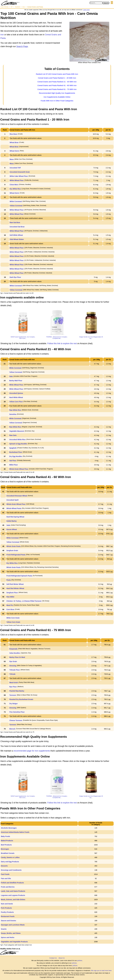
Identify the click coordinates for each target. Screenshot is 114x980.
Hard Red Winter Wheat (15, 588)
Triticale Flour (15, 670)
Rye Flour (13, 687)
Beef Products (6, 845)
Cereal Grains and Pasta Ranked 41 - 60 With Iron (57, 85)
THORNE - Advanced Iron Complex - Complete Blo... (57, 338)
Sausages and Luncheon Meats (13, 925)
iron (2, 35)
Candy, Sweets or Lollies (10, 857)
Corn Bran (10, 609)
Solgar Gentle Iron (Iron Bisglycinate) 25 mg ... (91, 338)
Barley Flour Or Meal (17, 657)
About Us (62, 958)
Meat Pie (10, 605)
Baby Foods (5, 836)
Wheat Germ (14, 151)
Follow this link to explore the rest (62, 343)
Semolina (13, 414)
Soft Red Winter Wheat (15, 584)
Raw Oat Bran (15, 222)
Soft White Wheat (16, 235)
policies (80, 960)
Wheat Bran (14, 142)
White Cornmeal (16, 201)
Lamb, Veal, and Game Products (13, 891)
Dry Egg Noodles (16, 456)
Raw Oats (13, 435)
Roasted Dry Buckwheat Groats (21, 699)
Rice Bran (13, 134)
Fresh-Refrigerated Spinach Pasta (19, 576)
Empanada (13, 649)
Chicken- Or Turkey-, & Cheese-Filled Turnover (24, 601)
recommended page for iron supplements (32, 751)
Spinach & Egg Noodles (18, 444)
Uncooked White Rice (17, 440)
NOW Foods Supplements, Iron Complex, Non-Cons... (23, 338)
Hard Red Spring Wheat (15, 517)
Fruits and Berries (8, 887)
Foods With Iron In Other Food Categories (57, 101)
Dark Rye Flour (15, 277)
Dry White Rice (15, 189)
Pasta (9, 580)
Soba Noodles (15, 653)
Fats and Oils (6, 878)
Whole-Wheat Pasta (14, 508)
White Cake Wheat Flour (19, 176)
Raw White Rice (15, 410)
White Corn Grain (13, 618)
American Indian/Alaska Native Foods (15, 832)
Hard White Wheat (16, 397)
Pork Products (6, 908)
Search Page (22, 46)
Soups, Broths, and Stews (11, 933)
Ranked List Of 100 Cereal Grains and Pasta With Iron (57, 74)
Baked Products (7, 841)
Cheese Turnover (16, 720)
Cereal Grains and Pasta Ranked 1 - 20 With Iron (57, 78)
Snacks (4, 929)
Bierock (12, 729)
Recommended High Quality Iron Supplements (57, 93)
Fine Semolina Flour (17, 712)
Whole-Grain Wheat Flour (19, 469)
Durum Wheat (12, 529)
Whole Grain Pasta (14, 546)
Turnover (13, 695)
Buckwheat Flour (16, 452)
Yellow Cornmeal (16, 206)
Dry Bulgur (14, 704)
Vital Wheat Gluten (17, 239)
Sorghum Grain (12, 550)
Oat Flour (13, 461)
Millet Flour (14, 465)
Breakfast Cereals (8, 853)
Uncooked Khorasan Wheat (17, 496)
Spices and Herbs (8, 937)
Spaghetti (13, 448)
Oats (11, 376)
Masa (12, 159)
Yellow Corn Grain (13, 622)
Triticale (12, 674)
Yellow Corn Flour (16, 402)
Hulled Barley (12, 521)
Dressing (13, 666)
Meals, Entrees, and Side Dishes (13, 900)
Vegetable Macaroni (17, 431)
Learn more (86, 10)
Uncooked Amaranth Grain (20, 172)
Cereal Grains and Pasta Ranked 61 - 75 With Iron (57, 89)
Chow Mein (14, 185)
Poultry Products (7, 912)
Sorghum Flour (12, 593)
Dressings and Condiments (11, 870)
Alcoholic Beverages (9, 828)
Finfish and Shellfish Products (12, 883)
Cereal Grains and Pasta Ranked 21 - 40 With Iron (57, 82)
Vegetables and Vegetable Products (14, 942)
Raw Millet (10, 597)
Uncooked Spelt (13, 500)
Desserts (4, 866)
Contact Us (53, 958)
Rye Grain (13, 661)
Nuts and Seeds (7, 904)
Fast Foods (5, 874)
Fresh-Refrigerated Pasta (16, 555)
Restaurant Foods (8, 916)
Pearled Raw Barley (17, 691)
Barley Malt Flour (16, 381)
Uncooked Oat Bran (17, 227)
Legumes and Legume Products (13, 895)
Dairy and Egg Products (10, 862)
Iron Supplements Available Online (57, 97)
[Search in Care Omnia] (96, 3)
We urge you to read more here (101, 970)
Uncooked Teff (15, 168)
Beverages (5, 849)
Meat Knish (14, 683)
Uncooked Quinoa (16, 393)
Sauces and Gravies (8, 921)
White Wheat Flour (17, 180)
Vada (8, 525)
